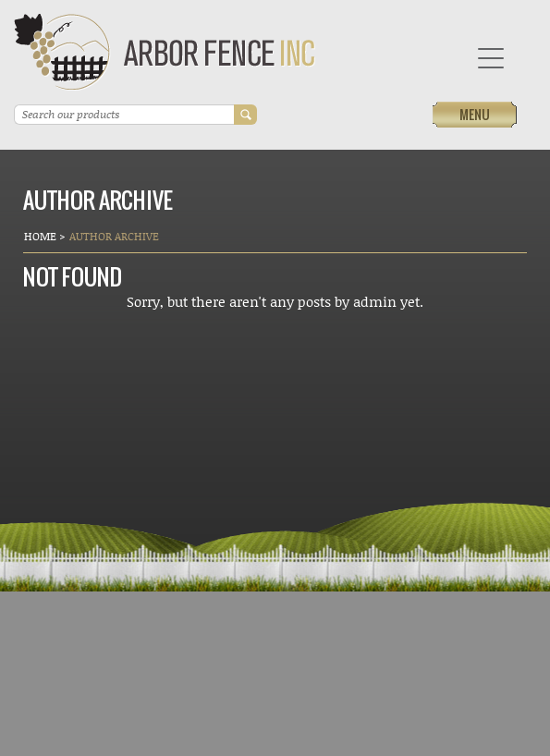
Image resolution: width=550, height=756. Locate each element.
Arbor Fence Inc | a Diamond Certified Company (165, 52)
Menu (475, 114)
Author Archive (114, 236)
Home (42, 236)
